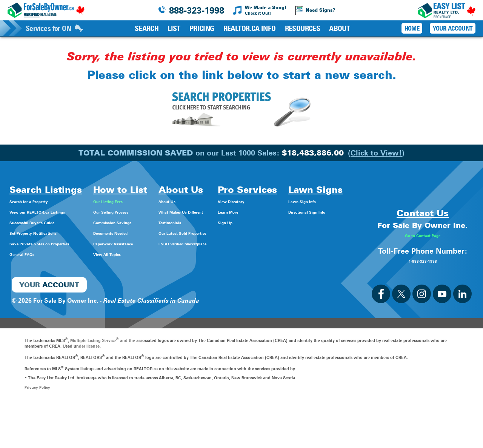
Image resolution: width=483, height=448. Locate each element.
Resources (303, 28)
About (339, 28)
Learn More (293, 212)
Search (147, 28)
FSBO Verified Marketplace (228, 243)
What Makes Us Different (225, 212)
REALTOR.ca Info (250, 28)
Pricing (202, 28)
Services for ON (54, 28)
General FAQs (29, 254)
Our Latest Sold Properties (227, 233)
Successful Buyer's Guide (45, 222)
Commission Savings (145, 222)
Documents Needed (144, 233)
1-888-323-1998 (423, 305)
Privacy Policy (38, 432)
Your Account (453, 28)
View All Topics (136, 254)
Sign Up (288, 222)
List (174, 28)
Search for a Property (40, 201)
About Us (203, 201)
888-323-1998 (197, 10)
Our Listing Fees (138, 201)
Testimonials (207, 222)
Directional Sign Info (39, 298)
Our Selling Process (143, 212)
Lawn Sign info (31, 288)
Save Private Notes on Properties (57, 243)
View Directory (298, 201)
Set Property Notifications (46, 233)
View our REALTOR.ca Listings (53, 212)
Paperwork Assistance (147, 243)
